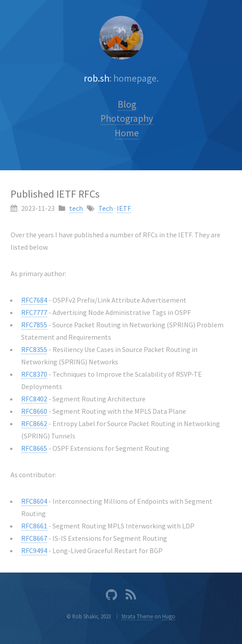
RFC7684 (34, 300)
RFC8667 (34, 538)
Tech (106, 208)
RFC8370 (34, 374)
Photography (127, 118)
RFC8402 (34, 399)
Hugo (169, 616)
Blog (127, 104)
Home (127, 133)
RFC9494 (34, 550)
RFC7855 (34, 325)
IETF (124, 208)
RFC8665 (34, 448)
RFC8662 (34, 423)
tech (76, 208)
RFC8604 (34, 501)
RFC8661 (34, 526)
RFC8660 (34, 411)
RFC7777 (34, 312)
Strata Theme (137, 616)
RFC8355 (34, 349)
